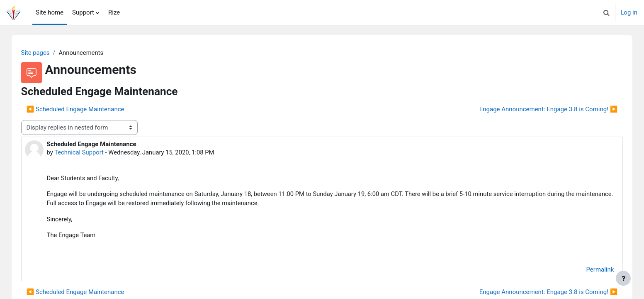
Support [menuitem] (83, 12)
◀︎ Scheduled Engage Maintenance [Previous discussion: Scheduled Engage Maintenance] (84, 109)
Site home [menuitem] (50, 12)
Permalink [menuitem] (592, 271)
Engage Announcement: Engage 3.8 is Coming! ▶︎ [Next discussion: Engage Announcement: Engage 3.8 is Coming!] (540, 109)
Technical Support (88, 153)
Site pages (44, 53)
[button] (606, 12)
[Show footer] (623, 278)
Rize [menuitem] (114, 12)
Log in (629, 12)
